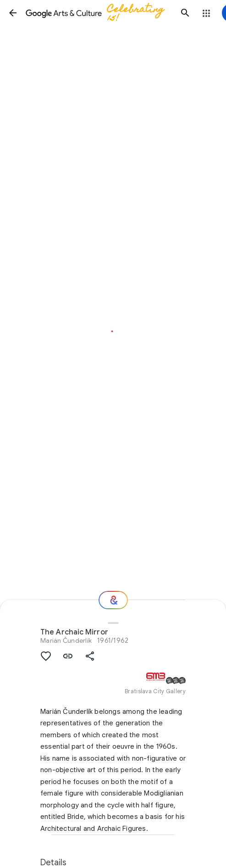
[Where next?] (113, 600)
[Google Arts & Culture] (99, 13)
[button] (13, 13)
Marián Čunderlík (66, 640)
